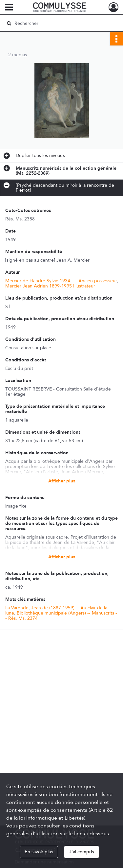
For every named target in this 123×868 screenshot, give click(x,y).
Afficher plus (62, 481)
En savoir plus (39, 852)
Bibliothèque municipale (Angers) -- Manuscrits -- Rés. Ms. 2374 (61, 616)
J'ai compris (82, 852)
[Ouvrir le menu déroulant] (9, 8)
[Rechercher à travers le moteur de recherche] (61, 23)
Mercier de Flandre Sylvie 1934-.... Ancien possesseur (61, 281)
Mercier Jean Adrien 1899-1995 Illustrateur (50, 286)
